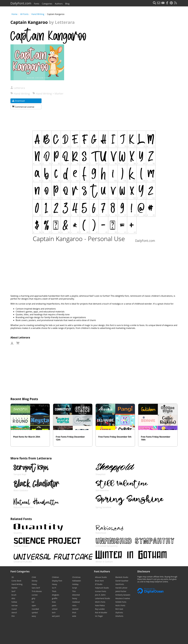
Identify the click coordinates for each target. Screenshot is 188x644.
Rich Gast (119, 609)
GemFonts (120, 584)
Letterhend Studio (102, 598)
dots (13, 598)
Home (14, 14)
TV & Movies (37, 591)
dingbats (56, 595)
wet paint (56, 616)
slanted (75, 609)
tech (54, 613)
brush (14, 595)
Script (75, 588)
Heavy (34, 584)
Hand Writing (38, 14)
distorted (76, 595)
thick (74, 613)
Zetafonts (119, 616)
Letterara (18, 88)
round (14, 609)
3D (13, 577)
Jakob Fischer (121, 591)
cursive (35, 595)
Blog (67, 4)
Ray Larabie (100, 609)
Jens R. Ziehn (100, 595)
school (55, 609)
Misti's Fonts (100, 602)
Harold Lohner (121, 588)
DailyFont (21, 3)
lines (54, 602)
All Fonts (24, 14)
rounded (35, 609)
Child (34, 577)
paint (54, 605)
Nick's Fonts (120, 605)
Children (55, 577)
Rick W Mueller (101, 613)
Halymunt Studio (102, 588)
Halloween (77, 581)
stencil (14, 613)
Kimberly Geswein (123, 595)
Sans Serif (36, 588)
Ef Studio (99, 584)
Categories (47, 4)
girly (33, 598)
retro (74, 605)
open (34, 605)
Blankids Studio (122, 577)
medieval (76, 602)
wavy (34, 616)
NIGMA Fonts (121, 602)
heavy (75, 598)
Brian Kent (99, 581)
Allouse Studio (101, 577)
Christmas (76, 577)
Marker (14, 588)
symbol (35, 613)
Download (18, 101)
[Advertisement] (139, 102)
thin (13, 616)
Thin (74, 591)
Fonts (37, 4)
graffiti (55, 598)
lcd (33, 602)
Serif (13, 591)
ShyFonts (119, 613)
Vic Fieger (99, 616)
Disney (35, 581)
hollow (14, 602)
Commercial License (23, 107)
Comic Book (16, 581)
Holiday (75, 584)
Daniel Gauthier (122, 581)
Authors (59, 4)
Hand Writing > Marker (48, 94)
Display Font (57, 581)
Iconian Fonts (101, 591)
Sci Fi (54, 588)
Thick (54, 591)
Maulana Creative (123, 598)
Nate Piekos (100, 605)
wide (74, 616)
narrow (14, 605)
